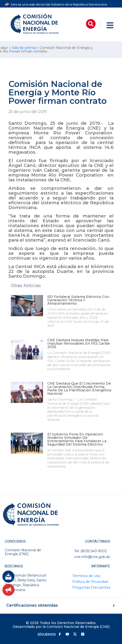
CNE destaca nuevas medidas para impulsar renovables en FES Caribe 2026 (79, 343)
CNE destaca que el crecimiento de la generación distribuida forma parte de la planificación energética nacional (79, 388)
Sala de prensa (24, 48)
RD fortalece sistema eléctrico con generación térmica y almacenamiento (78, 300)
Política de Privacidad (90, 582)
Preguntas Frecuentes (91, 587)
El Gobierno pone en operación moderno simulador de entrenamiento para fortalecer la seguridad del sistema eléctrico (77, 439)
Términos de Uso (86, 576)
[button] (91, 24)
